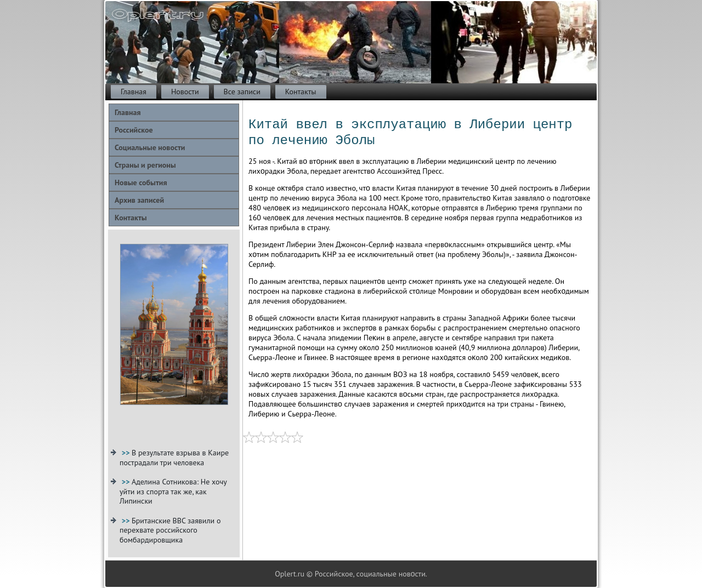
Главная (134, 92)
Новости (185, 92)
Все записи (242, 92)
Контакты (301, 92)
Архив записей (139, 200)
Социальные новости (150, 147)
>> (127, 453)
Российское (134, 130)
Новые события (141, 182)
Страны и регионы (145, 165)
